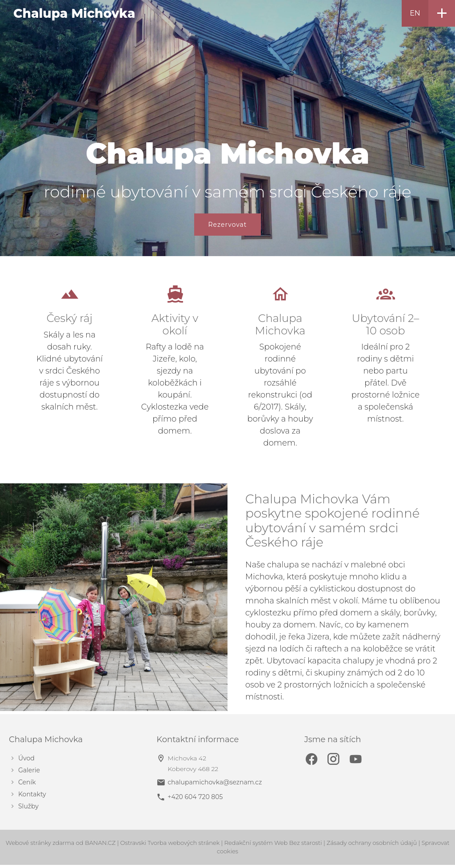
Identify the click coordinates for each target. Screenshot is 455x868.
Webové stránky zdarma (40, 843)
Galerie (29, 770)
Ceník (27, 782)
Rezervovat (227, 225)
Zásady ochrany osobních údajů (372, 843)
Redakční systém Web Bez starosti (273, 843)
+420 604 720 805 (195, 797)
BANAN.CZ (100, 843)
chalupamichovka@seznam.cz (215, 782)
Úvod (26, 758)
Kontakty (32, 794)
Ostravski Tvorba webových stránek (170, 843)
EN (415, 13)
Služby (28, 806)
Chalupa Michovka (74, 13)
